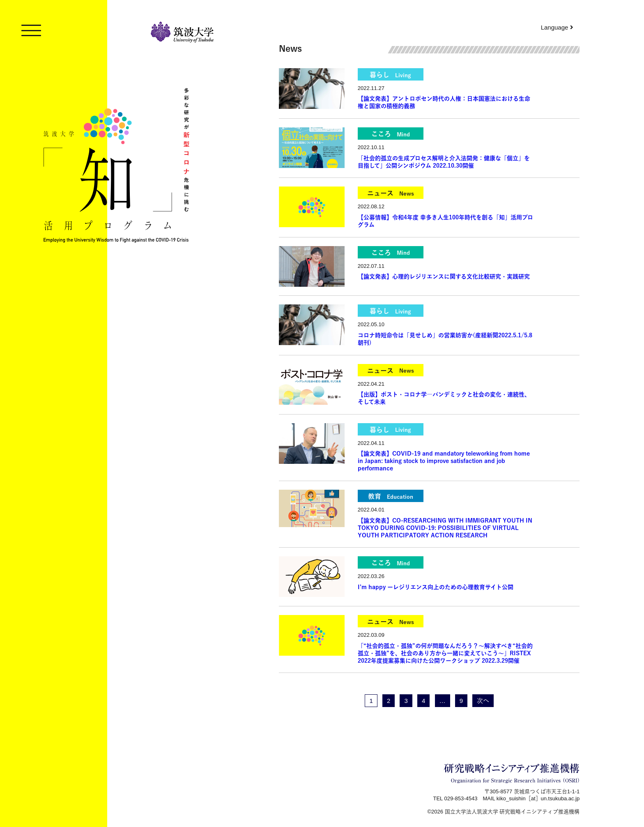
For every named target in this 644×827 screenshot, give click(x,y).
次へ (483, 701)
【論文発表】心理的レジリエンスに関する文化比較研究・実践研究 (444, 276)
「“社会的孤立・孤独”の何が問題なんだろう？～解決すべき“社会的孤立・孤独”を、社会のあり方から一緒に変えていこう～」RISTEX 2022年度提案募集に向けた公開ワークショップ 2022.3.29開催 (445, 653)
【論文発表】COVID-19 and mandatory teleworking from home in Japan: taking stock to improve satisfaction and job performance (444, 461)
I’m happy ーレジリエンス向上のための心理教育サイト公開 (436, 587)
